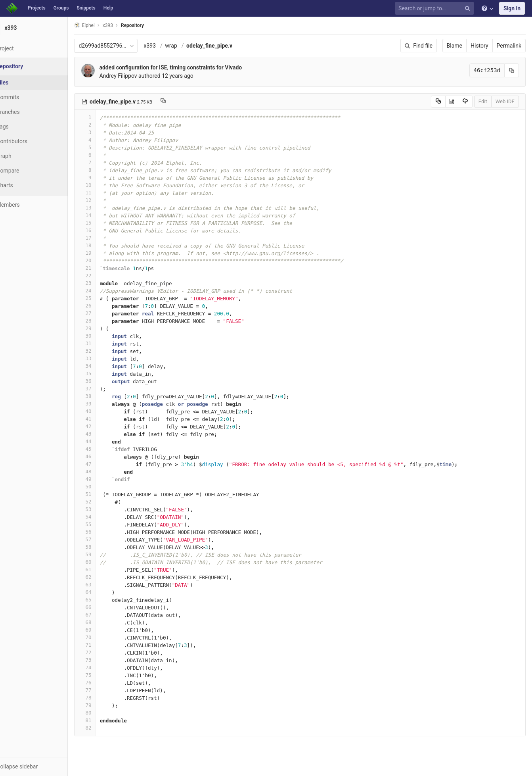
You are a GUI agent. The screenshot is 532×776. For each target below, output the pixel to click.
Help (108, 8)
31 (104, 343)
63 (104, 585)
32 (104, 351)
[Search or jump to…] (436, 9)
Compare (27, 171)
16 (104, 230)
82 (104, 728)
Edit (483, 101)
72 (104, 652)
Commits (27, 97)
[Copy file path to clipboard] (183, 102)
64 (104, 592)
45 (104, 449)
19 (104, 253)
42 (104, 426)
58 (104, 547)
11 (104, 193)
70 (104, 637)
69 (104, 630)
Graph (23, 156)
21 (104, 268)
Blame (454, 46)
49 (104, 479)
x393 (169, 46)
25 (104, 298)
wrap (190, 46)
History (479, 46)
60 (104, 562)
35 (104, 374)
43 (104, 434)
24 (104, 291)
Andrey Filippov (137, 76)
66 (104, 607)
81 (104, 720)
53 (104, 509)
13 (104, 208)
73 (104, 660)
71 (104, 645)
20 (104, 260)
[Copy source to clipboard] (438, 102)
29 (104, 328)
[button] (43, 766)
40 (104, 411)
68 (104, 622)
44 (104, 441)
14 (104, 215)
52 (104, 502)
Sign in (512, 8)
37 (104, 389)
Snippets (86, 8)
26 (104, 306)
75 (104, 675)
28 (104, 321)
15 (104, 223)
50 (104, 487)
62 (104, 577)
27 (104, 313)
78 (104, 698)
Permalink (509, 46)
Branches (27, 112)
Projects (37, 8)
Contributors (31, 141)
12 (104, 200)
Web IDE (505, 101)
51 (104, 494)
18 (104, 245)
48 (104, 472)
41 (104, 419)
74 (104, 667)
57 (104, 539)
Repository (152, 25)
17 (104, 238)
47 (104, 464)
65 (104, 600)
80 (104, 713)
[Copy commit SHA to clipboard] (512, 70)
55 (104, 524)
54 (104, 517)
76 (104, 683)
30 (104, 336)
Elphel (104, 25)
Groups (61, 8)
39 (104, 404)
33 (104, 358)
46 (104, 456)
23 (104, 283)
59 (104, 554)
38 (104, 396)
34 (104, 366)
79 (104, 705)
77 (104, 690)
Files (22, 83)
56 (104, 532)
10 (104, 185)
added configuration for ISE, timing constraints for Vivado (190, 67)
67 (104, 615)
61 (104, 570)
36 (104, 381)
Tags (22, 127)
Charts (24, 185)
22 (104, 276)
